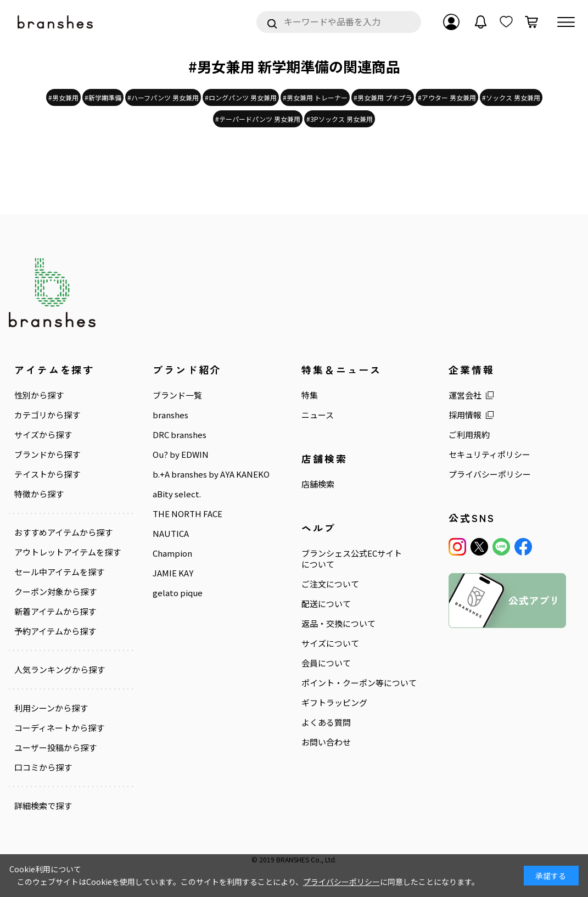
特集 (310, 395)
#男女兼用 (63, 97)
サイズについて (330, 643)
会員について (326, 663)
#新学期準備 (103, 97)
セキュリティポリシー (489, 455)
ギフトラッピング (334, 703)
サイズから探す (43, 435)
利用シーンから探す (51, 708)
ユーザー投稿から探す (55, 748)
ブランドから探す (47, 455)
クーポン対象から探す (55, 592)
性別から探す (39, 395)
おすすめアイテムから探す (63, 532)
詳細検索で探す (43, 806)
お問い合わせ (326, 742)
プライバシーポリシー (490, 474)
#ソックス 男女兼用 (511, 97)
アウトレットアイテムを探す (68, 552)
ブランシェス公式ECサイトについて (352, 559)
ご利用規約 (469, 435)
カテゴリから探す (47, 415)
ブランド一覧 (177, 395)
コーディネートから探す (59, 728)
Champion (172, 553)
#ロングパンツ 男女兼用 (241, 97)
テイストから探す (47, 474)
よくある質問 (326, 722)
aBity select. (177, 494)
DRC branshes (180, 435)
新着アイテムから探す (55, 612)
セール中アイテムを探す (59, 572)
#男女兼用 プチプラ (383, 97)
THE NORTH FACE (187, 514)
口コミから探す (43, 767)
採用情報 (465, 415)
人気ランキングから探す (60, 670)
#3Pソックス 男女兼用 (340, 119)
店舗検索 (318, 484)
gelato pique (178, 593)
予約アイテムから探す (55, 631)
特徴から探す (39, 494)
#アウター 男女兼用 (447, 97)
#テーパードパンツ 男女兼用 (258, 119)
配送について (326, 604)
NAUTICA (171, 534)
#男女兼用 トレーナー (315, 97)
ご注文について (330, 584)
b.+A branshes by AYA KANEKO (211, 474)
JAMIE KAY (173, 573)
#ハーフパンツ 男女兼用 (163, 97)
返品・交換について (338, 624)
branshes (170, 415)
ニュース (318, 415)
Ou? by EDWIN (181, 455)
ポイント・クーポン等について (359, 683)
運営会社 (465, 395)
